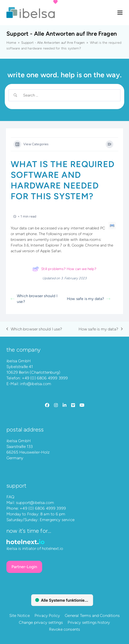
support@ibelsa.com (35, 503)
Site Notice (20, 615)
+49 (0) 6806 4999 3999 (45, 378)
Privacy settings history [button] (89, 622)
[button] (120, 13)
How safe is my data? (89, 299)
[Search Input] (69, 95)
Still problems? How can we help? (64, 269)
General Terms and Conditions (92, 615)
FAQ (10, 497)
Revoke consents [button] (65, 629)
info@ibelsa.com (36, 384)
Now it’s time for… (29, 531)
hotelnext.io (52, 548)
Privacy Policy (47, 615)
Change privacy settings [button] (41, 622)
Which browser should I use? (34, 299)
